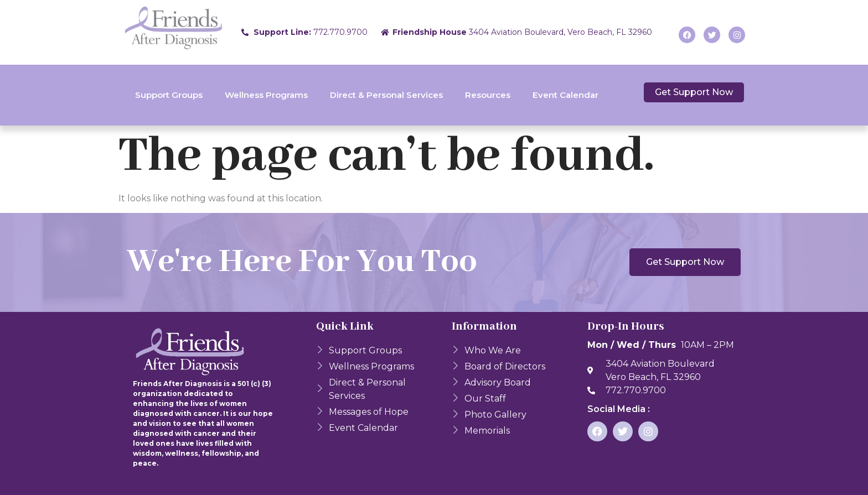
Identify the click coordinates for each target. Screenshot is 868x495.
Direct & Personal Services (386, 95)
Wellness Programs (266, 95)
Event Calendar (565, 95)
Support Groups (169, 95)
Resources (488, 95)
